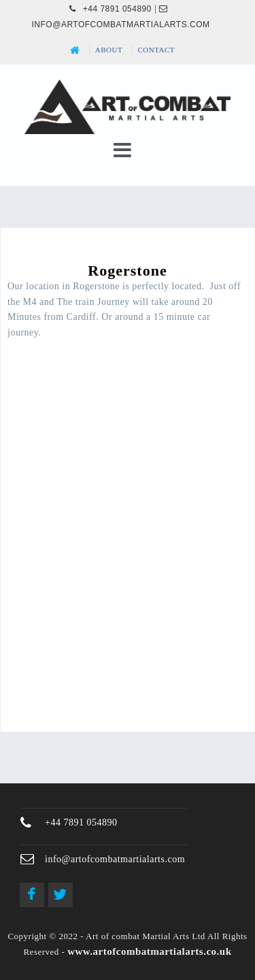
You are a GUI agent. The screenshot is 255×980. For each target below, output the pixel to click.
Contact (157, 50)
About (109, 50)
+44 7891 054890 (111, 9)
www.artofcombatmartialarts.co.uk (149, 951)
